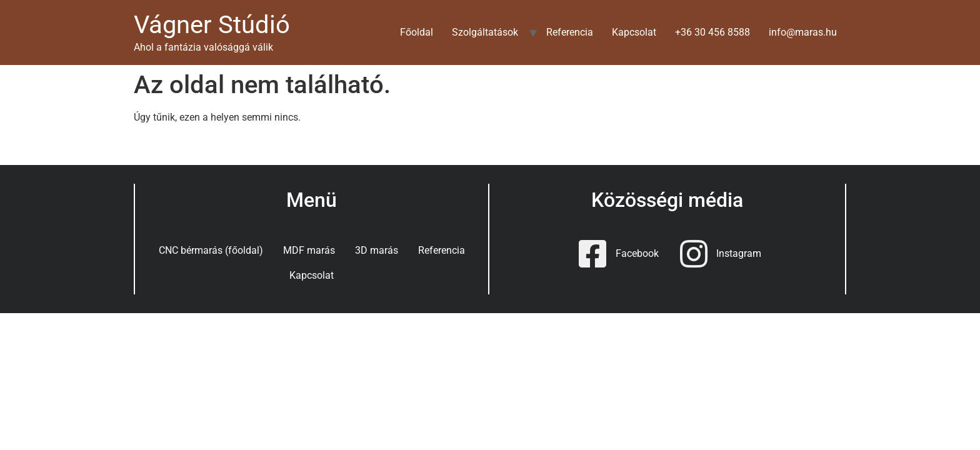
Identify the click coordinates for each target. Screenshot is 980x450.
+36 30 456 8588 (712, 32)
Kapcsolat (634, 32)
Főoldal (417, 32)
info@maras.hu (803, 32)
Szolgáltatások (485, 32)
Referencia (570, 32)
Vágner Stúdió (212, 25)
